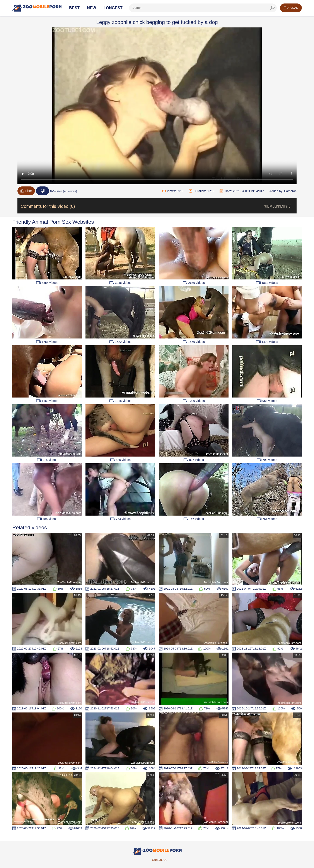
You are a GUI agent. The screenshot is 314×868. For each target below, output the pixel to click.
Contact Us (160, 860)
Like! (26, 191)
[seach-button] (272, 8)
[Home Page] (37, 8)
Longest (113, 8)
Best (74, 8)
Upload (291, 8)
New (92, 8)
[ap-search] (203, 8)
